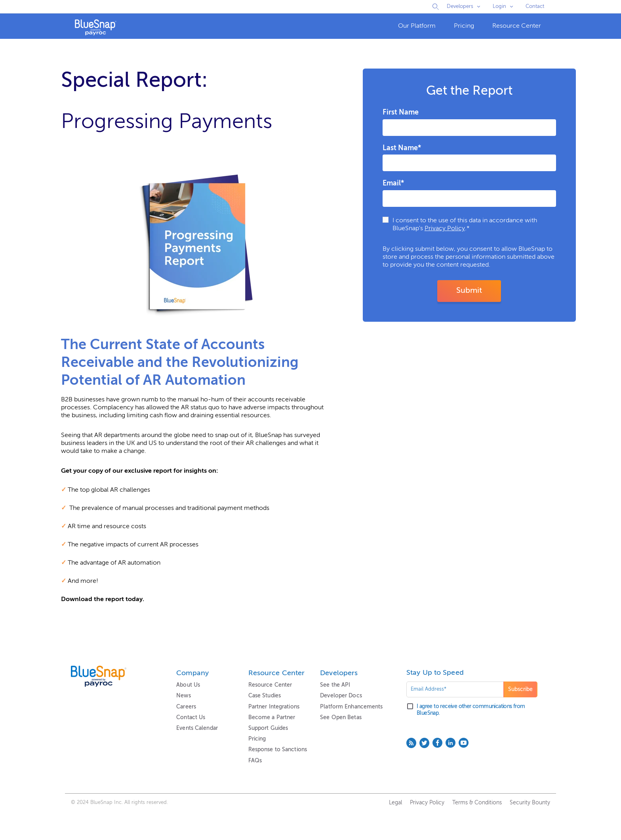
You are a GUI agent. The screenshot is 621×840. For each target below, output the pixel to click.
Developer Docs (341, 696)
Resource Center (517, 26)
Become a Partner (272, 718)
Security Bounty (530, 803)
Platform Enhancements (351, 707)
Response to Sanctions (278, 750)
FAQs (255, 761)
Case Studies (265, 696)
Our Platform (417, 26)
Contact (535, 7)
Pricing (464, 26)
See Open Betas (341, 718)
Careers (186, 707)
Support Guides (268, 728)
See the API (335, 685)
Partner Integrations (274, 707)
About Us (188, 685)
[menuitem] (417, 26)
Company (192, 673)
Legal (395, 803)
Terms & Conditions (477, 803)
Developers (460, 7)
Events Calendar (197, 728)
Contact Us (191, 718)
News (183, 696)
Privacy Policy (445, 229)
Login (499, 7)
